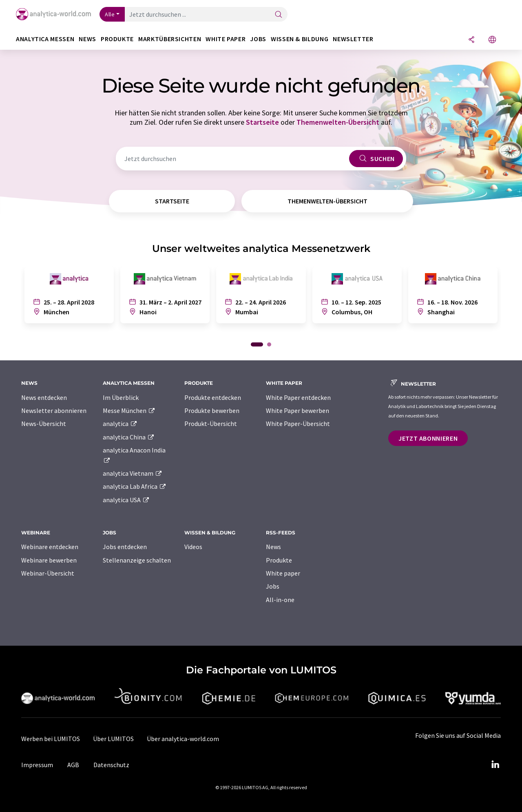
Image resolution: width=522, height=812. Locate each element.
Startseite (262, 122)
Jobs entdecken (125, 547)
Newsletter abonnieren (54, 410)
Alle (110, 14)
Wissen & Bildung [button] (300, 39)
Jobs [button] (258, 39)
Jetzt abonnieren (428, 438)
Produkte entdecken (213, 397)
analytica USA (126, 500)
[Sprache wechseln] (492, 40)
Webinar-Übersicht (48, 573)
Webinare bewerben (49, 560)
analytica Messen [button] (45, 39)
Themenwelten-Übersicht (338, 122)
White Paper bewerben (297, 410)
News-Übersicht (44, 424)
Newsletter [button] (353, 39)
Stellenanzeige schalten (137, 560)
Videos (193, 547)
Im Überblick (121, 397)
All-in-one (280, 600)
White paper (283, 573)
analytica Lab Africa (135, 486)
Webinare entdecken (50, 547)
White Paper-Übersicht (298, 424)
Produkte (279, 560)
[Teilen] (471, 40)
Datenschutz (111, 765)
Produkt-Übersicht (211, 424)
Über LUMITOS (113, 739)
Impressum (37, 765)
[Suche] (279, 15)
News (273, 547)
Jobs (273, 586)
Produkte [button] (117, 39)
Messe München (129, 410)
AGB (73, 765)
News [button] (87, 39)
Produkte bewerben (212, 410)
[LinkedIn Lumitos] (495, 765)
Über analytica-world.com (183, 739)
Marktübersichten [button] (170, 39)
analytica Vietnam (133, 473)
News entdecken (44, 397)
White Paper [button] (226, 39)
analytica (120, 424)
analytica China (129, 437)
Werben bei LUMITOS (51, 739)
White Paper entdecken (298, 397)
